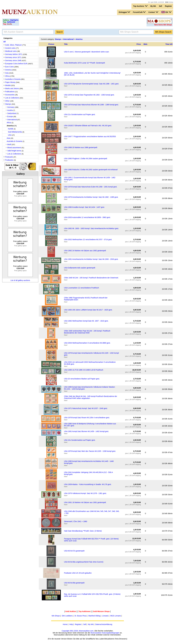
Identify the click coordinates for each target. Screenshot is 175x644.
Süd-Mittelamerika (15, 132)
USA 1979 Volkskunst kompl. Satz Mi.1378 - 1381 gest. (85, 493)
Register (168, 6)
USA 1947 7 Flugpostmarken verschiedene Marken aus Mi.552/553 (90, 136)
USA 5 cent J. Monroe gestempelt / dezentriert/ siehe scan (87, 52)
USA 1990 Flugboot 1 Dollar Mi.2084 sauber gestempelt (86, 159)
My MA (153, 6)
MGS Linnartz (116, 616)
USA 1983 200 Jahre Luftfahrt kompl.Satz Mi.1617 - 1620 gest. (88, 310)
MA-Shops (56, 616)
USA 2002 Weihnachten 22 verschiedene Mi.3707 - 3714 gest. (88, 240)
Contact (153, 12)
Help (71, 624)
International (12, 120)
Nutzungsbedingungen (111, 633)
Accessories (10, 95)
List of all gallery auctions (20, 280)
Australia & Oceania (13, 79)
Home (65, 624)
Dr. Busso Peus (81, 616)
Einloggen (124, 12)
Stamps (8, 104)
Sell (161, 6)
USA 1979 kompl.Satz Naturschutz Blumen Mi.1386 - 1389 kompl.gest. (91, 105)
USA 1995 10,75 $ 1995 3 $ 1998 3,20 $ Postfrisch (84, 370)
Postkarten (9, 160)
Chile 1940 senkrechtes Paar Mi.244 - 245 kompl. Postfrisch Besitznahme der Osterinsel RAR (87, 332)
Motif (9, 144)
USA (10, 135)
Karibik (11, 129)
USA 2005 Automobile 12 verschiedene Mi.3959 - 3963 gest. (87, 217)
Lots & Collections (12, 98)
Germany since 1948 (13, 60)
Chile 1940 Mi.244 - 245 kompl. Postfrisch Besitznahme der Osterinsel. (91, 278)
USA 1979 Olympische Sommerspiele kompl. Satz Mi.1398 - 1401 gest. (92, 84)
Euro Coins (10, 67)
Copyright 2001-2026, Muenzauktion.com (78, 631)
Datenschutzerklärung (104, 624)
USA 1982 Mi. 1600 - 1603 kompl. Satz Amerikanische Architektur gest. (91, 228)
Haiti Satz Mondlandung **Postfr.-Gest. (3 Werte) (83, 531)
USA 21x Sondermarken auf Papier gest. (80, 114)
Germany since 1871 (13, 57)
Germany (11, 107)
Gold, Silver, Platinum (14, 45)
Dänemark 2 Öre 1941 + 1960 (76, 521)
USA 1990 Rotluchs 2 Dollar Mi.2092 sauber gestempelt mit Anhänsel (91, 170)
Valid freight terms (14, 151)
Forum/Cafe (139, 12)
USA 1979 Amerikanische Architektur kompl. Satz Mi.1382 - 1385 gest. (91, 197)
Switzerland (12, 113)
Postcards (9, 157)
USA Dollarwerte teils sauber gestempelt (80, 268)
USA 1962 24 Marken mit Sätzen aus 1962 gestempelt (85, 251)
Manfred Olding (94, 616)
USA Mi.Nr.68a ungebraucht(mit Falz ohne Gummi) (84, 562)
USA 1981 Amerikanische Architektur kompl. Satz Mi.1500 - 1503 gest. (91, 259)
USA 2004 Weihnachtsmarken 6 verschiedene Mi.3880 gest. (87, 343)
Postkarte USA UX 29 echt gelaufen (78, 573)
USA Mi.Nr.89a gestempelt (74, 583)
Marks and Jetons (12, 88)
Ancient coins (10, 48)
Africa (7, 76)
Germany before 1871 (14, 54)
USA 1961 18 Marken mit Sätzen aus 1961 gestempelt (85, 502)
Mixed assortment (14, 148)
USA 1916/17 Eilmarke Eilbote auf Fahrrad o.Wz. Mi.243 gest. (88, 126)
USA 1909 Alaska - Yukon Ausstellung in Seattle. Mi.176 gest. (88, 484)
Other (7, 101)
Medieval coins (11, 51)
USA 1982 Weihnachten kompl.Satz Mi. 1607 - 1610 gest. (86, 321)
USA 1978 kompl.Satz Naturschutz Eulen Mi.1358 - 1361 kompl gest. (91, 187)
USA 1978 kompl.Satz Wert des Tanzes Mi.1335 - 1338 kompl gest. (90, 451)
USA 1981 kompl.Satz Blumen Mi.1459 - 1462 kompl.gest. (86, 431)
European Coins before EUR (16, 64)
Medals (8, 85)
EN (166, 12)
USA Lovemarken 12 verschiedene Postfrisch (82, 288)
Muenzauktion (96, 633)
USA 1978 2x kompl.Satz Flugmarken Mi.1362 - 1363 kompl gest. (89, 95)
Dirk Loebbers (67, 616)
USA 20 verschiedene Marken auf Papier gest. (82, 379)
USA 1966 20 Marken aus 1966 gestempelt (81, 147)
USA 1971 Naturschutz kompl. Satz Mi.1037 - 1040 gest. (86, 408)
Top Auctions (140, 6)
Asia (7, 73)
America (8, 70)
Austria (10, 110)
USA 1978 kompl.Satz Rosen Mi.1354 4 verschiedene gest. (87, 418)
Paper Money (10, 82)
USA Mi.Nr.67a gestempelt (74, 551)
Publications (10, 92)
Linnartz (105, 616)
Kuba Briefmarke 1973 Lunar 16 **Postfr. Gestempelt (84, 63)
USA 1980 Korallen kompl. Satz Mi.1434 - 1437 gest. (84, 207)
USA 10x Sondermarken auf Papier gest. (80, 440)
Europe (10, 116)
